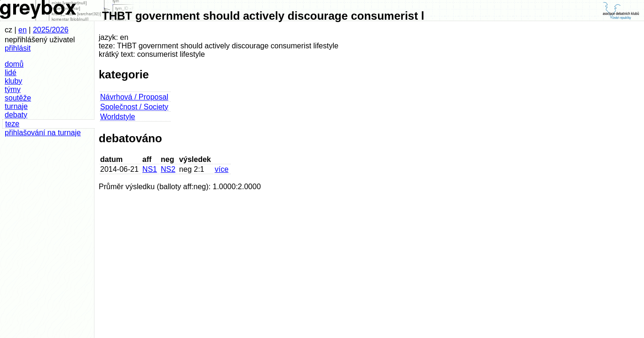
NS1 (150, 169)
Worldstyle (118, 117)
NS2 (168, 169)
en (23, 30)
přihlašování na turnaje (43, 133)
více (222, 169)
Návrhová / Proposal (134, 97)
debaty (16, 115)
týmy (13, 89)
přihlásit (18, 48)
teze (12, 124)
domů (14, 64)
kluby (13, 81)
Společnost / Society (134, 107)
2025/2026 (51, 30)
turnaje (16, 106)
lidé (11, 73)
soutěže (18, 98)
